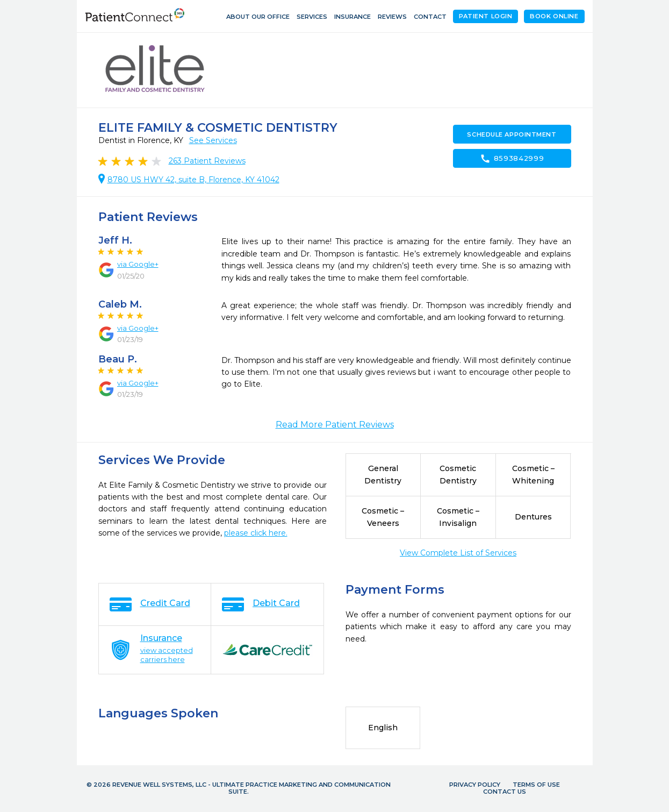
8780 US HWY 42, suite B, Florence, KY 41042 (193, 180)
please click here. (256, 533)
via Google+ (138, 264)
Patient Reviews (207, 161)
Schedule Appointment (512, 134)
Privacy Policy (475, 785)
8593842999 (512, 159)
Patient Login (485, 16)
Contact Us (505, 792)
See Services (213, 140)
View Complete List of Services (458, 553)
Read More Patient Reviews (335, 425)
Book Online (554, 16)
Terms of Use (536, 785)
